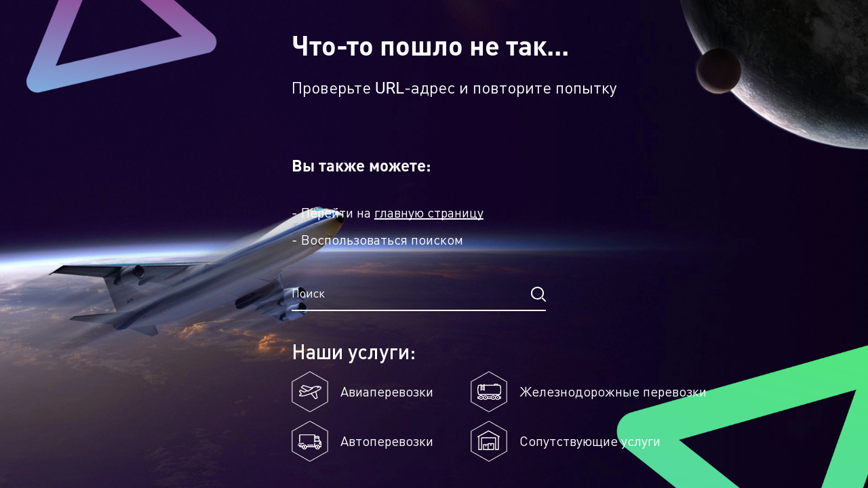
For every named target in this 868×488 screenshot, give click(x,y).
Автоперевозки (387, 441)
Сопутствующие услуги (590, 441)
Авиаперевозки (387, 392)
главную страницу (429, 213)
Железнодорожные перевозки (613, 392)
